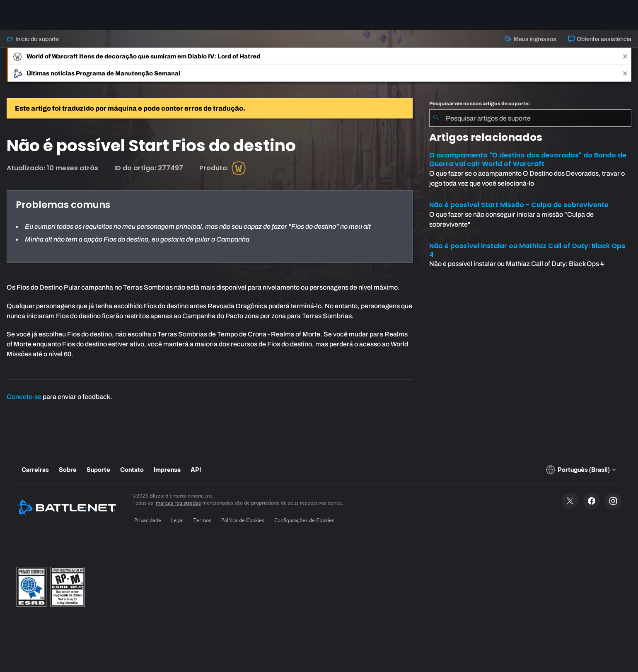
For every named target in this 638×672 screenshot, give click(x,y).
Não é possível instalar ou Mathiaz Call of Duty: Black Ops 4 (527, 250)
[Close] (625, 56)
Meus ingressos (530, 39)
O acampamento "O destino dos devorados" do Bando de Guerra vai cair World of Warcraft (528, 160)
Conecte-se (24, 397)
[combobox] (530, 118)
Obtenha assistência (600, 39)
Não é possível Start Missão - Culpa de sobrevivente (519, 205)
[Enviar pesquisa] (436, 118)
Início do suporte (33, 39)
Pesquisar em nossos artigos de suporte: (480, 104)
